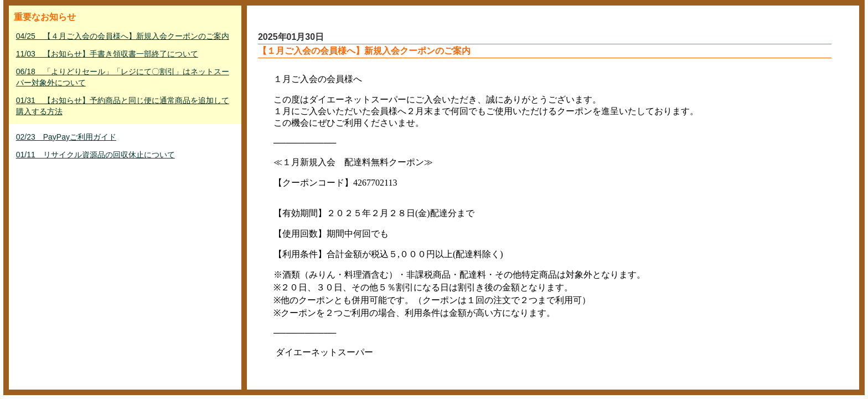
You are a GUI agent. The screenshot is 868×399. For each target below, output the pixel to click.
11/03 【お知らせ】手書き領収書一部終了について (107, 54)
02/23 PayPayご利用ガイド (66, 137)
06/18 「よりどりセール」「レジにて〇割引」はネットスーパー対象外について (123, 77)
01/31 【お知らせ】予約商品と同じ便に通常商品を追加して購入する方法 (123, 106)
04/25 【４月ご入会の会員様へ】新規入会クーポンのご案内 (123, 36)
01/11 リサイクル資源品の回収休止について (95, 155)
